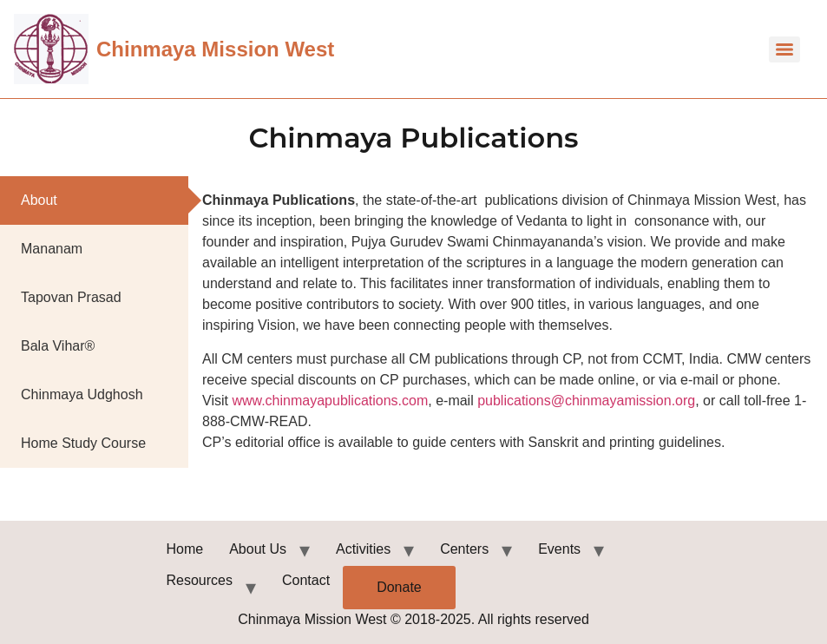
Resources (200, 580)
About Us (258, 549)
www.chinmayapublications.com (330, 401)
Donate (399, 587)
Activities (363, 549)
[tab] (94, 200)
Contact (306, 580)
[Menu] (784, 49)
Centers (464, 549)
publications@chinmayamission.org (586, 401)
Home (185, 549)
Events (559, 549)
